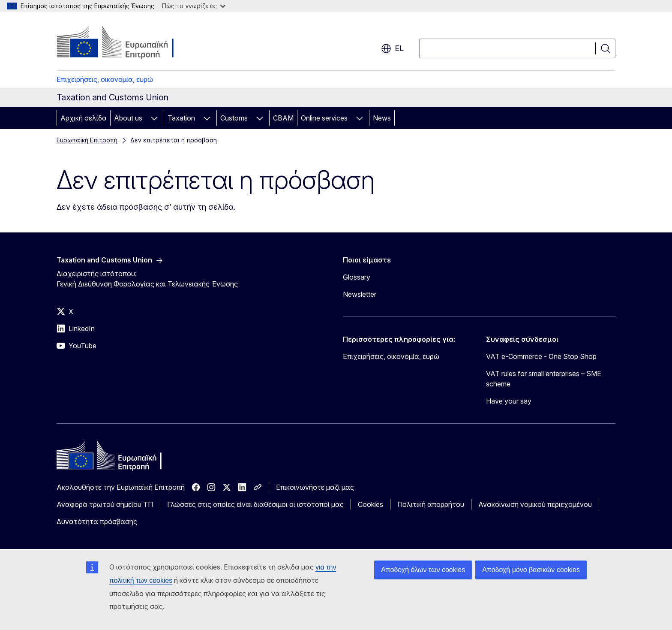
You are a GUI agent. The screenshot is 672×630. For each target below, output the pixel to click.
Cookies (370, 504)
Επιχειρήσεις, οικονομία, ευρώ (105, 79)
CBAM (283, 118)
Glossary (357, 277)
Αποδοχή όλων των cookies (423, 570)
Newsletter (360, 294)
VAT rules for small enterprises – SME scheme (544, 379)
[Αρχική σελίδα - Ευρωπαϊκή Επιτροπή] (126, 43)
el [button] (392, 48)
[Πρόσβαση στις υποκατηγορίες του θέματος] (154, 118)
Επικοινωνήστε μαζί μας (315, 487)
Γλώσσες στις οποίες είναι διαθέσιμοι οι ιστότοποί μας (255, 504)
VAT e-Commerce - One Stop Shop (541, 356)
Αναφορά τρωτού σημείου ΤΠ (105, 504)
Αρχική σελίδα (84, 118)
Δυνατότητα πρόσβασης (97, 521)
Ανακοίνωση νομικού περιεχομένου (535, 504)
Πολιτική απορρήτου (431, 504)
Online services (324, 118)
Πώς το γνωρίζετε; (194, 6)
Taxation (181, 118)
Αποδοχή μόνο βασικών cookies (531, 570)
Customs (234, 118)
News (382, 118)
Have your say (509, 401)
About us (128, 118)
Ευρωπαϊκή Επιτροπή (87, 140)
